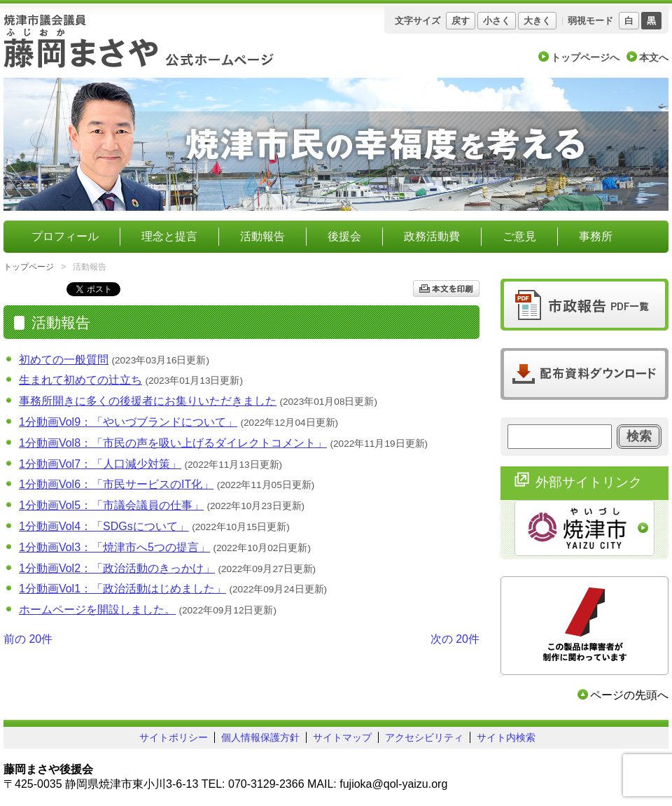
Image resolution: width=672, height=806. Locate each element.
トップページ (29, 267)
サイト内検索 (506, 737)
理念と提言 (169, 236)
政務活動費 (432, 236)
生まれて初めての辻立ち (80, 380)
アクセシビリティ (424, 737)
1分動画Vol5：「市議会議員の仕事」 (111, 505)
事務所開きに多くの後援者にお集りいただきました (148, 401)
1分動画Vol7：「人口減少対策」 (100, 464)
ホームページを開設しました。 (97, 610)
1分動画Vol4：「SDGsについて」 (104, 526)
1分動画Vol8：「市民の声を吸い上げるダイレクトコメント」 (173, 443)
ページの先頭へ (629, 695)
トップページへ (585, 57)
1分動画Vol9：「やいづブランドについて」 (128, 422)
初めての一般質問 (64, 360)
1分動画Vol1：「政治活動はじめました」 (122, 589)
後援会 (344, 236)
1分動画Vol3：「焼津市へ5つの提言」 (114, 547)
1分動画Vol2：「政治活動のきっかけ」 (117, 568)
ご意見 (519, 236)
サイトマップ (342, 737)
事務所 (596, 236)
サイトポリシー (174, 737)
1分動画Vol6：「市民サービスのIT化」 (116, 484)
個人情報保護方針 (260, 737)
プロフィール (65, 236)
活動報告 (262, 236)
